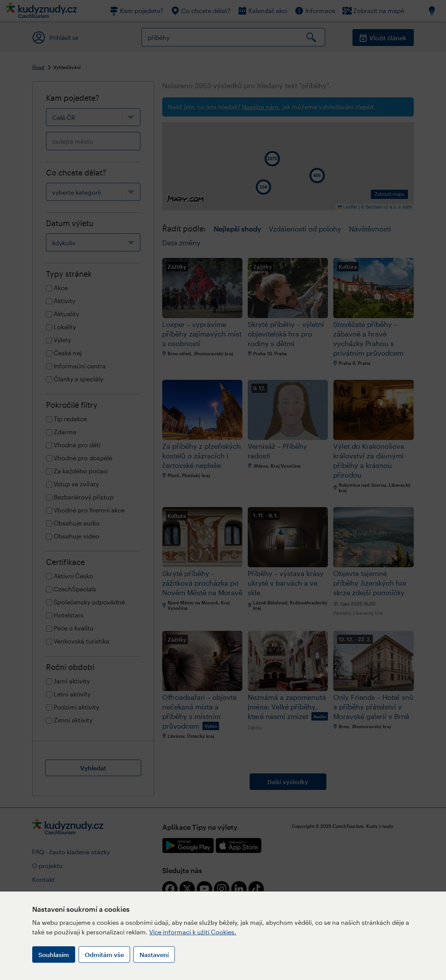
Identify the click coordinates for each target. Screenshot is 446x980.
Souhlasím (54, 955)
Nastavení (154, 955)
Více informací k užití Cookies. (193, 932)
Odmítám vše (104, 955)
